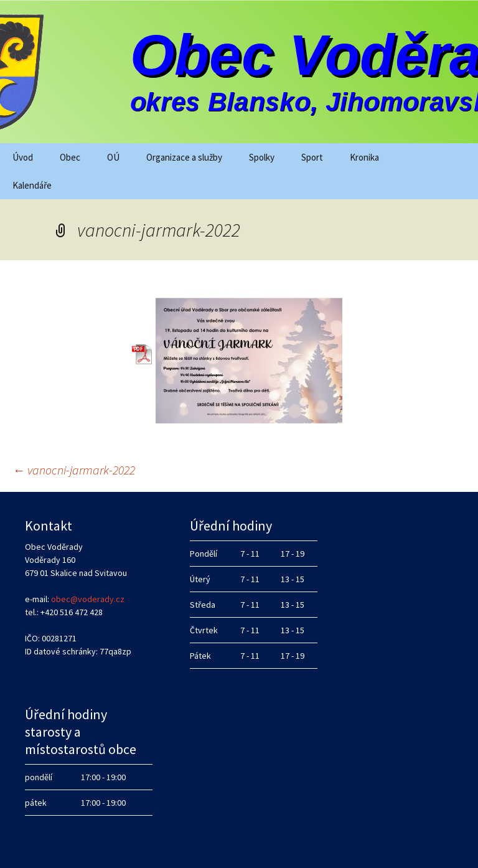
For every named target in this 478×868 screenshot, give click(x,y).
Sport (312, 157)
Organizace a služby (184, 157)
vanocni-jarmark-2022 (74, 470)
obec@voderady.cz (88, 599)
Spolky (262, 157)
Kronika (364, 157)
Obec (70, 157)
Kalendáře (32, 185)
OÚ (113, 157)
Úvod (23, 157)
